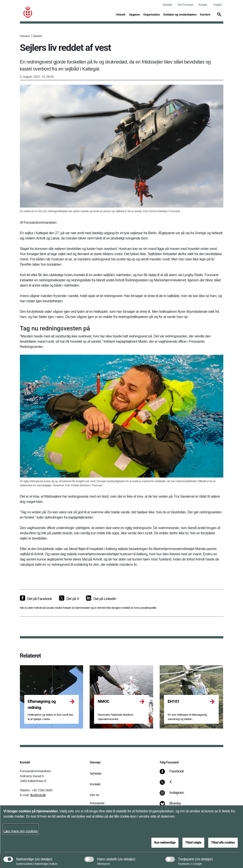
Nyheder (167, 5)
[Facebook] (175, 773)
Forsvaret (25, 36)
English (218, 5)
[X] (171, 784)
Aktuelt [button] (121, 14)
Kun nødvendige (165, 842)
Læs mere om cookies (21, 831)
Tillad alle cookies (223, 842)
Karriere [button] (205, 14)
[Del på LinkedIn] (101, 599)
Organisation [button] (152, 14)
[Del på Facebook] (36, 599)
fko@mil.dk (38, 795)
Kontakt (203, 5)
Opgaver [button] (135, 14)
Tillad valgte (193, 842)
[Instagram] (175, 795)
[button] (219, 17)
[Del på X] (69, 599)
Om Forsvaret (185, 5)
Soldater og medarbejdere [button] (180, 14)
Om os (94, 795)
